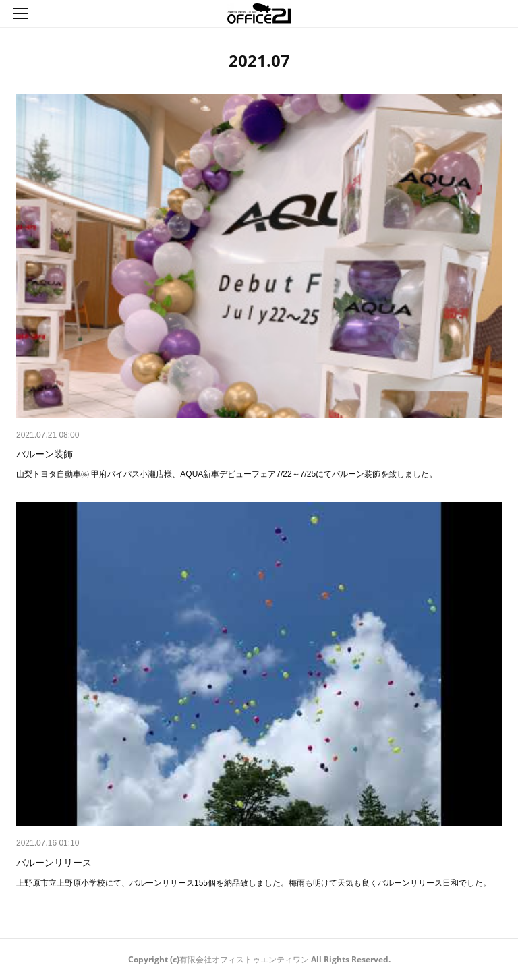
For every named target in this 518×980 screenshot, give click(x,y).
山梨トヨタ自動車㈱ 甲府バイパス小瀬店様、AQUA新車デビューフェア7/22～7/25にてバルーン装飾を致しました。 (227, 474)
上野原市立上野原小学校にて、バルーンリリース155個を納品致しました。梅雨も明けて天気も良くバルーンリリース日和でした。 (254, 883)
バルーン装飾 (45, 454)
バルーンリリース (54, 863)
